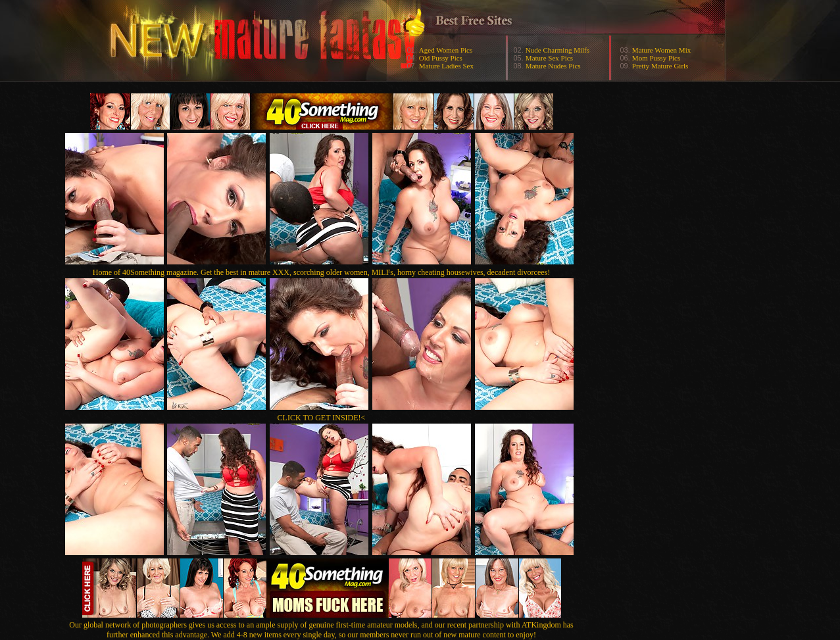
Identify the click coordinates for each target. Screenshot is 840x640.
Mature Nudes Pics (553, 66)
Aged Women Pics (446, 50)
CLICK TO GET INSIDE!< (322, 418)
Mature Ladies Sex (446, 66)
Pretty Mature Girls (660, 66)
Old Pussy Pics (441, 58)
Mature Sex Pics (549, 58)
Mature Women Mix (661, 50)
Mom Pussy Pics (656, 58)
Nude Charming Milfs (557, 50)
